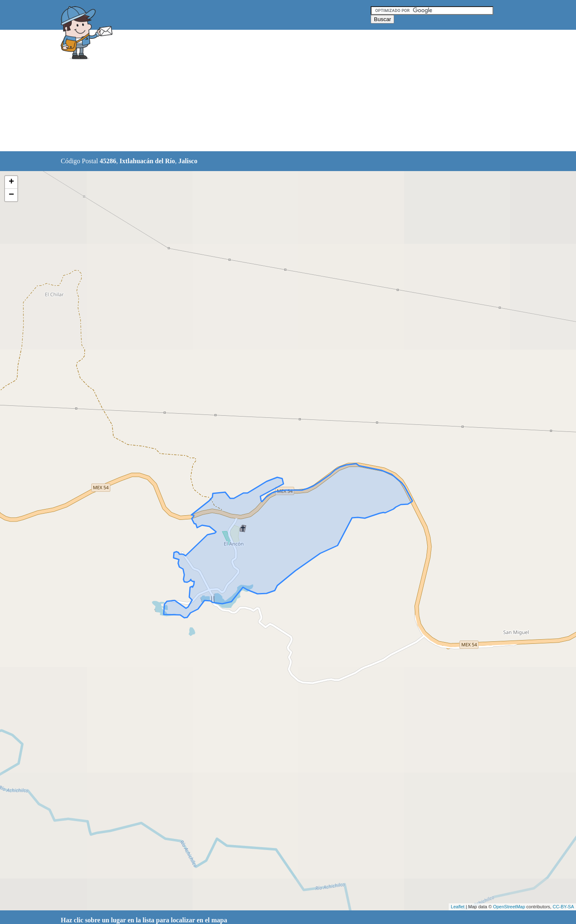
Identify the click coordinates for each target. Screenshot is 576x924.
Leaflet (458, 907)
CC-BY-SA (563, 907)
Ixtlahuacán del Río (147, 161)
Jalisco (188, 161)
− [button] (11, 195)
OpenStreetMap (509, 907)
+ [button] (11, 182)
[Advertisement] (267, 91)
